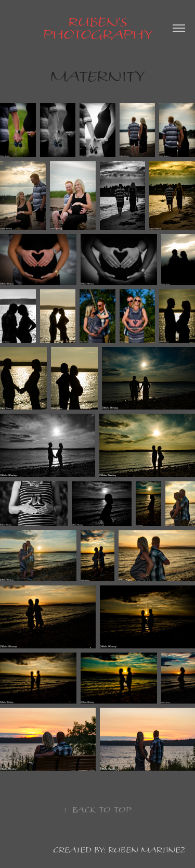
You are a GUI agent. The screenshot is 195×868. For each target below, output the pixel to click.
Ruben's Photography (98, 28)
